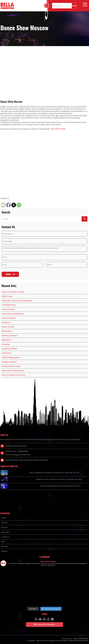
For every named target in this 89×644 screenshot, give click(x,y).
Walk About (6, 340)
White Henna (7, 331)
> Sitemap (4, 551)
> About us (4, 523)
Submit (10, 274)
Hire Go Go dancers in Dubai (13, 292)
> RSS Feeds (5, 546)
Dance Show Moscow (11, 101)
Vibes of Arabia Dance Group (13, 375)
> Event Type (5, 532)
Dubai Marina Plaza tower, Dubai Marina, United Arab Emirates (26, 460)
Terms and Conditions (81, 639)
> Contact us (5, 537)
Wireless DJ (6, 323)
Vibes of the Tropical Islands (13, 371)
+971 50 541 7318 (58, 129)
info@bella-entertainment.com (16, 446)
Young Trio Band (8, 309)
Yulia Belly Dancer (9, 305)
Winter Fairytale (8, 327)
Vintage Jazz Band (9, 362)
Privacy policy (67, 639)
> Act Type (4, 527)
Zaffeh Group (7, 296)
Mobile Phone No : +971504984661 (17, 451)
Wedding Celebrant (10, 336)
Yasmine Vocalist (9, 318)
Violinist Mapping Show (11, 357)
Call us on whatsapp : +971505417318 (18, 455)
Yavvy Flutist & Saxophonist (13, 314)
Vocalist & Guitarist (9, 349)
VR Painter (6, 344)
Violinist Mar (6, 353)
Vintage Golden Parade (11, 366)
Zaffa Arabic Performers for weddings (17, 301)
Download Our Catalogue (44, 624)
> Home (3, 518)
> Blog (3, 542)
